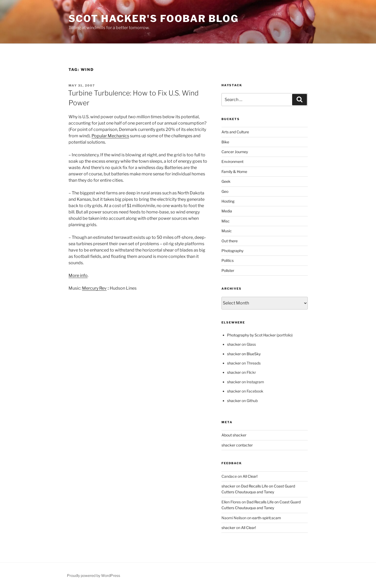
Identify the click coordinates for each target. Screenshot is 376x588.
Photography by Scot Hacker (251, 335)
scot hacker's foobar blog (154, 19)
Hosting (228, 201)
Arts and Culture (235, 132)
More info (78, 275)
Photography (232, 251)
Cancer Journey (235, 152)
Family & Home (234, 172)
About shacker (234, 435)
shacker (234, 344)
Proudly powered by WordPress (94, 575)
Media (227, 211)
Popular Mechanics (110, 136)
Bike (225, 142)
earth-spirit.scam (267, 518)
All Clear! (250, 476)
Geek (226, 181)
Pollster (228, 270)
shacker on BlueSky (244, 354)
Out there (230, 241)
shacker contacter (237, 445)
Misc (226, 221)
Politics (228, 260)
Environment (232, 161)
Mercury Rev (94, 288)
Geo (225, 191)
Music (227, 231)
